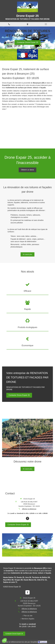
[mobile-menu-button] (46, 24)
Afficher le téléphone (29, 509)
